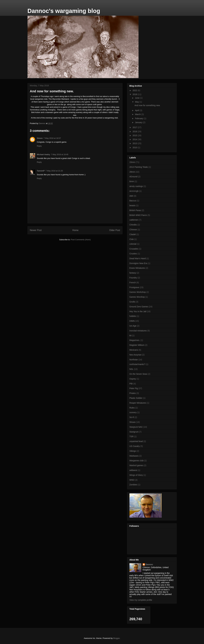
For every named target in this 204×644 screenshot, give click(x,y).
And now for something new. (147, 105)
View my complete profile (141, 600)
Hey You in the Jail (138, 311)
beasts (132, 205)
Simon (40, 138)
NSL (131, 369)
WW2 (132, 480)
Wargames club (137, 461)
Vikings (133, 451)
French (133, 283)
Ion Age (133, 326)
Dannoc (149, 564)
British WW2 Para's (138, 215)
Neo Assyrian (135, 355)
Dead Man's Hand (138, 258)
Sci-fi (132, 417)
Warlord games (136, 465)
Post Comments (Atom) (81, 240)
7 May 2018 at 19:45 (60, 154)
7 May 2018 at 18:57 (52, 138)
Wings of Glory (136, 475)
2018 (135, 94)
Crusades (134, 249)
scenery (133, 412)
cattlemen (134, 220)
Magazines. (135, 340)
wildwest (133, 470)
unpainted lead (136, 441)
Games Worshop (137, 297)
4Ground (133, 177)
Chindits (133, 225)
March (138, 114)
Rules (132, 408)
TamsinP (41, 171)
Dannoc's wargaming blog (64, 11)
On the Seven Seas (138, 374)
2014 (135, 139)
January (139, 122)
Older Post (115, 230)
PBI (131, 384)
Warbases (134, 456)
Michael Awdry (43, 154)
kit (130, 336)
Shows (133, 422)
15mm (132, 162)
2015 (135, 135)
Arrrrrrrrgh (134, 191)
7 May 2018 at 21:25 (54, 171)
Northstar (134, 360)
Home (75, 230)
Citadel (133, 234)
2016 (135, 132)
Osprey (133, 379)
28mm (132, 172)
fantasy (133, 273)
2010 (135, 147)
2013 (135, 143)
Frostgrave (134, 287)
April (137, 110)
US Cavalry (135, 446)
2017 (135, 127)
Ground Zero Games (139, 307)
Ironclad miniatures (138, 331)
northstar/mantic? (137, 364)
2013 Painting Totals (139, 167)
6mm (132, 181)
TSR (132, 436)
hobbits (133, 316)
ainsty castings (136, 186)
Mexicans (134, 350)
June (138, 98)
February (139, 118)
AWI (131, 196)
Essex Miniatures (137, 268)
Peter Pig (134, 388)
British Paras (135, 210)
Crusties (133, 254)
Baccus (133, 201)
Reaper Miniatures (138, 403)
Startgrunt (134, 432)
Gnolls (132, 302)
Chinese (133, 230)
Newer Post (36, 230)
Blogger (116, 638)
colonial (133, 244)
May (137, 102)
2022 (135, 90)
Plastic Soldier (136, 398)
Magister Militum (137, 345)
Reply (39, 146)
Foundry (133, 278)
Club (132, 239)
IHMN (132, 321)
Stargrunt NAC (136, 427)
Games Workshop (138, 292)
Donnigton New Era (138, 263)
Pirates (133, 393)
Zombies (133, 485)
